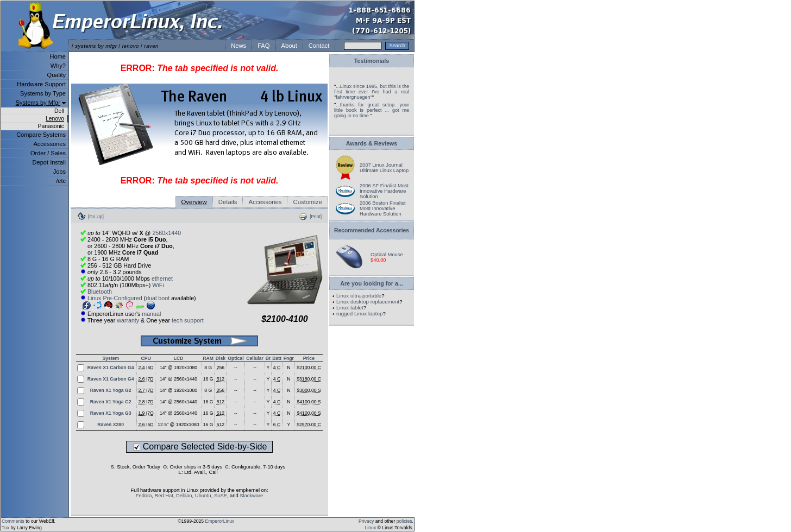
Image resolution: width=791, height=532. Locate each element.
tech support (188, 320)
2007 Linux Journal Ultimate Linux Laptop (384, 168)
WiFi (158, 285)
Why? (58, 66)
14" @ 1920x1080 (178, 368)
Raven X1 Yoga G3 (111, 413)
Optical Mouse (387, 255)
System (111, 358)
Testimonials (372, 61)
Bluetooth (100, 292)
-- (236, 368)
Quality (56, 75)
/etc (61, 181)
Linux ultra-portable (359, 296)
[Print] (316, 217)
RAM (208, 358)
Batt (277, 358)
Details (228, 202)
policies (404, 521)
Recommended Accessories (372, 230)
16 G (208, 379)
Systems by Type (43, 93)
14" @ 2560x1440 (178, 379)
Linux (371, 528)
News (238, 46)
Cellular (255, 358)
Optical (236, 358)
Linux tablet (350, 308)
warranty (128, 320)
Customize (307, 202)
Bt (268, 358)
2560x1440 (167, 233)
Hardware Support (41, 84)
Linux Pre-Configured (115, 298)
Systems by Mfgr (38, 103)
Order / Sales (48, 153)
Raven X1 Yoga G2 (111, 390)
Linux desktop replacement (368, 302)
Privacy (366, 521)
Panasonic (51, 126)
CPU (146, 358)
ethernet (162, 278)
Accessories (49, 144)
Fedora (144, 496)
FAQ (263, 46)
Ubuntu (203, 496)
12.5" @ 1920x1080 (178, 425)
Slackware (251, 496)
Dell (59, 111)
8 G (208, 368)
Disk (221, 358)
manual (151, 314)
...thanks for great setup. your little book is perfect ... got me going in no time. (372, 110)
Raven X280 (111, 425)
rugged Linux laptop (359, 313)
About (289, 46)
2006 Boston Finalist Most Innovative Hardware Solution (383, 208)
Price (309, 358)
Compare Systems (41, 135)
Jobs (59, 172)
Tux (5, 528)
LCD (179, 358)
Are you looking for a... (371, 283)
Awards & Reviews (372, 143)
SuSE (221, 496)
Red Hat (164, 496)
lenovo (131, 46)
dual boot (158, 298)
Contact (319, 46)
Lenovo (55, 119)
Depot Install (49, 162)
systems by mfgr (96, 46)
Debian (184, 496)
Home (58, 56)
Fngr (289, 358)
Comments (13, 521)
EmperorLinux (220, 521)
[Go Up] (96, 217)
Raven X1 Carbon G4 (111, 368)
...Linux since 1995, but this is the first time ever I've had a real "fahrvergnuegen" (372, 92)
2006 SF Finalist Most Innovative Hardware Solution (384, 191)
